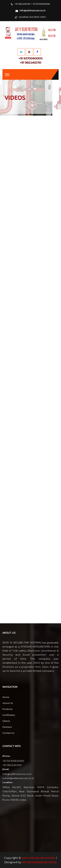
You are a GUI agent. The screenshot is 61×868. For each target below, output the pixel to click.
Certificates (9, 715)
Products (7, 709)
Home (6, 697)
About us (8, 703)
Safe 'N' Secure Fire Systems (38, 858)
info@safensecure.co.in (33, 10)
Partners (7, 727)
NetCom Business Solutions (39, 862)
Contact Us (9, 733)
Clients (6, 721)
